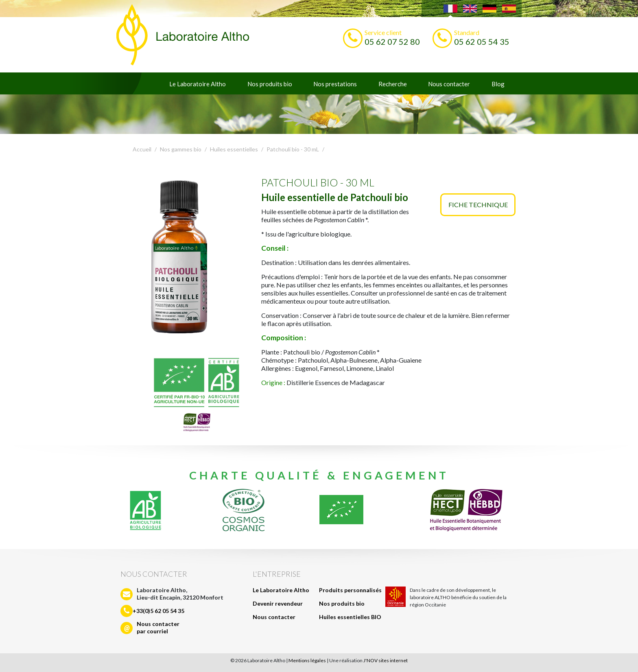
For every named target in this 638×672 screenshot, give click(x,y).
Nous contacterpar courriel (158, 627)
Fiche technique (478, 205)
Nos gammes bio (181, 149)
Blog (498, 84)
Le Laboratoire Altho (198, 84)
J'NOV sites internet (386, 660)
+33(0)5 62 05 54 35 (158, 611)
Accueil (142, 149)
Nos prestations (335, 84)
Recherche (393, 84)
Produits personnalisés (350, 590)
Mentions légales (307, 660)
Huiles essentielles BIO (350, 617)
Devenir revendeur (278, 603)
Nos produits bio (270, 84)
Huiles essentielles (234, 149)
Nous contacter (449, 84)
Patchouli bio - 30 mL (293, 149)
